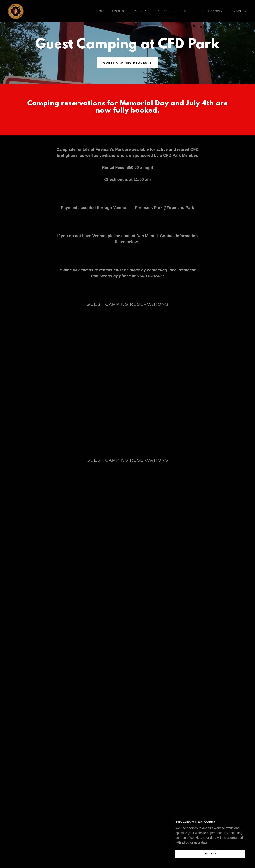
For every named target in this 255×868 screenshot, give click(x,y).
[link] (16, 11)
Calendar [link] (141, 11)
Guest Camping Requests (127, 63)
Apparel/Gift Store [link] (174, 11)
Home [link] (99, 11)
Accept (210, 854)
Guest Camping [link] (212, 11)
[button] (239, 11)
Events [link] (118, 11)
